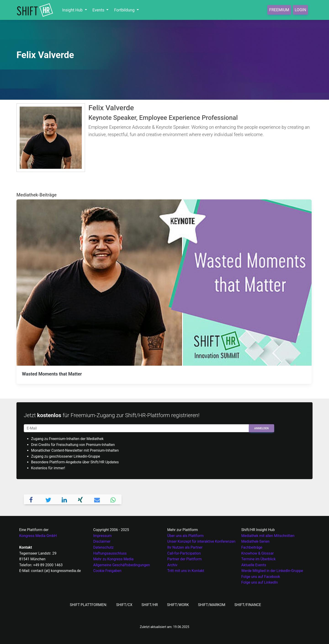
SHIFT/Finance (248, 605)
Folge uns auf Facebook (261, 577)
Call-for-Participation (184, 553)
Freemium (279, 10)
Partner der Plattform (184, 559)
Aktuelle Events (254, 565)
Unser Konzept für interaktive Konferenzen (201, 541)
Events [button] (99, 10)
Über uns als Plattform (185, 536)
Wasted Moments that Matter (52, 374)
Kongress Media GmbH (38, 536)
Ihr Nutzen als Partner (185, 547)
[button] (32, 499)
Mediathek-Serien (255, 541)
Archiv (172, 565)
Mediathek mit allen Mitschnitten (268, 536)
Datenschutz (103, 547)
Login (300, 10)
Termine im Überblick (258, 559)
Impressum (102, 536)
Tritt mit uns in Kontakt (186, 571)
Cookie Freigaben (107, 571)
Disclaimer (102, 541)
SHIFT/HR (150, 605)
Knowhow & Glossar (257, 553)
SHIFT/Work (178, 605)
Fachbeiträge (252, 547)
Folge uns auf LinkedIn (260, 582)
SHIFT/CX (124, 605)
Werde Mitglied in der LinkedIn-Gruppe (272, 571)
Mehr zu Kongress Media (113, 559)
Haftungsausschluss (110, 553)
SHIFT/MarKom (212, 605)
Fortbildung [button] (125, 10)
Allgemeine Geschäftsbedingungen (122, 565)
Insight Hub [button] (73, 10)
